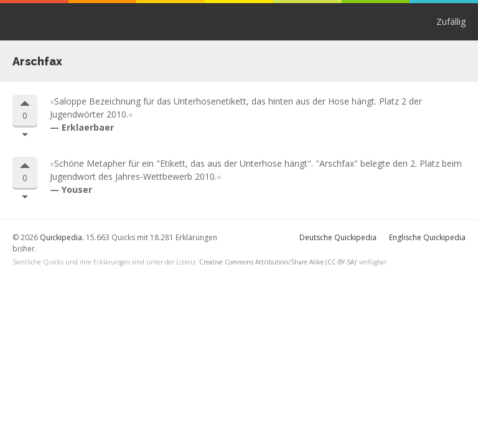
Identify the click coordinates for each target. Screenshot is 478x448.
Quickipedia (60, 22)
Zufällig (451, 21)
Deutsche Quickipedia (338, 237)
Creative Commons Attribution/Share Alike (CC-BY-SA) (278, 262)
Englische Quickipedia (427, 237)
